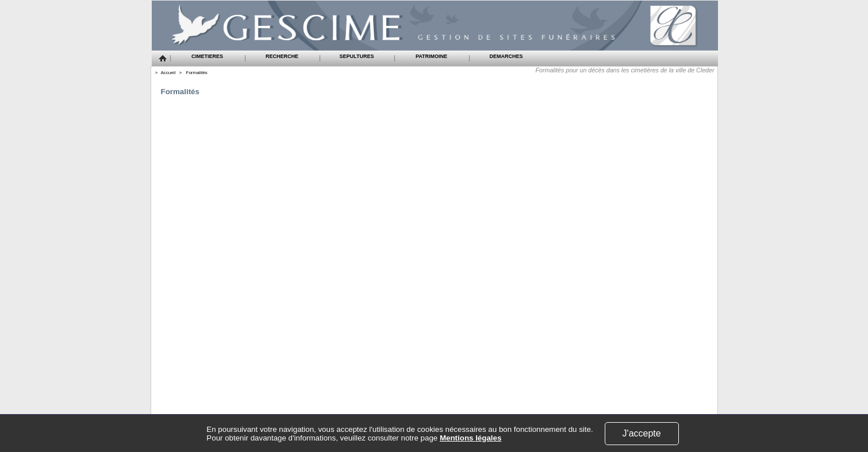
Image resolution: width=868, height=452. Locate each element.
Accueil (168, 73)
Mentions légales (471, 438)
